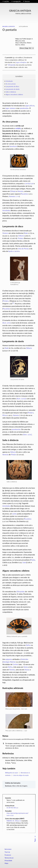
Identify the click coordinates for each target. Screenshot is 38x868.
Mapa (6, 863)
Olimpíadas (21, 592)
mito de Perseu (23, 249)
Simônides (24, 659)
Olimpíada (11, 65)
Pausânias (24, 194)
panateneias (24, 108)
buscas (27, 1)
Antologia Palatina (9, 662)
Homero (5, 233)
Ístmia (26, 667)
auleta (14, 514)
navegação (17, 1)
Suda (24, 563)
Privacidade (8, 861)
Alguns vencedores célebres (14, 95)
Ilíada (26, 233)
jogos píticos (30, 106)
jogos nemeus (10, 108)
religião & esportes (9, 26)
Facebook (8, 855)
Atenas (27, 670)
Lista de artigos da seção (21, 775)
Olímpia (13, 191)
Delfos (28, 645)
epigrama (9, 659)
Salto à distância (11, 92)
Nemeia (20, 191)
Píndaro (21, 238)
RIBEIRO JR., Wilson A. (14, 821)
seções (7, 1)
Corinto (15, 664)
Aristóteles (6, 211)
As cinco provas (11, 84)
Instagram (8, 849)
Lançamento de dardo (13, 89)
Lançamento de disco (12, 87)
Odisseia (21, 236)
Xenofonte (13, 146)
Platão (33, 560)
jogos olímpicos (21, 62)
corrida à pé (29, 184)
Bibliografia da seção (12, 773)
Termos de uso (9, 858)
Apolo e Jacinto (14, 251)
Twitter (7, 852)
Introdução (9, 81)
